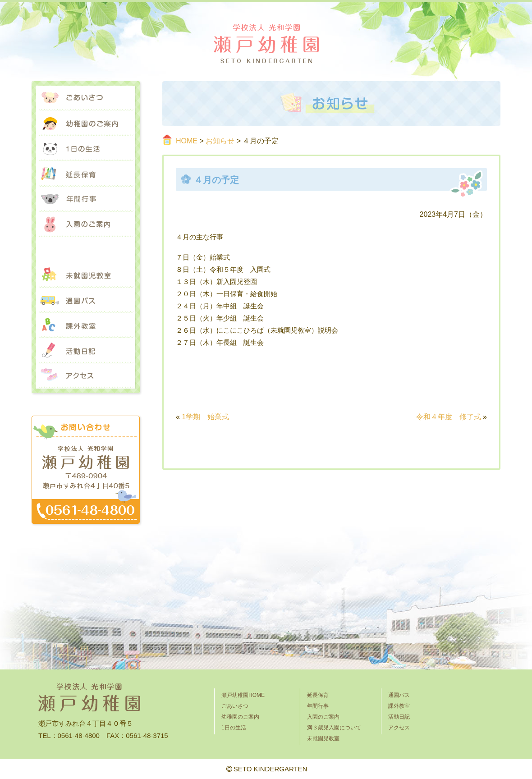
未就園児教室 (86, 275)
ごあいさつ (86, 98)
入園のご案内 (86, 225)
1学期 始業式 (205, 417)
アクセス (86, 376)
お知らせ (220, 141)
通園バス (86, 300)
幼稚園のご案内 (86, 124)
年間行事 (86, 199)
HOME (187, 141)
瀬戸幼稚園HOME (243, 695)
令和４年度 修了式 (449, 417)
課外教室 (86, 325)
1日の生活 (86, 149)
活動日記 (86, 351)
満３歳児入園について (86, 250)
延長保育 (86, 174)
